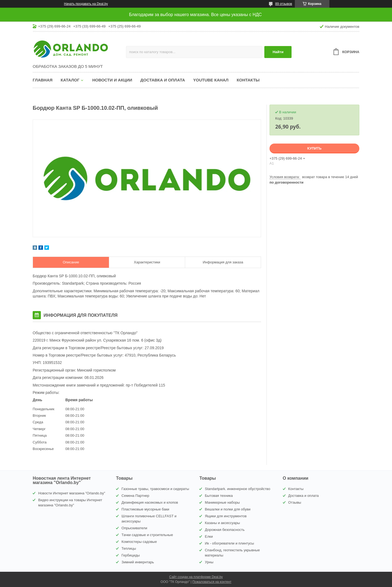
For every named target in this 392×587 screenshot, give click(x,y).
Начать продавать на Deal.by (86, 4)
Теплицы (129, 548)
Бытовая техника (219, 496)
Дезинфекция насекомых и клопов (150, 502)
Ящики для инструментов (226, 516)
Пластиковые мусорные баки (145, 509)
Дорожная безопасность (225, 530)
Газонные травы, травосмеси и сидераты (155, 489)
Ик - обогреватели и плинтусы (229, 543)
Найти (278, 52)
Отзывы (295, 502)
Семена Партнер (135, 496)
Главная (43, 80)
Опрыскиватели (134, 528)
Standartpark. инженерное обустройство (237, 489)
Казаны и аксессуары (222, 523)
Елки (209, 536)
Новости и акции (112, 80)
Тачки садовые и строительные (147, 535)
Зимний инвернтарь (138, 562)
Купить (314, 148)
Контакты (248, 80)
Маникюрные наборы (222, 502)
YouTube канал (211, 80)
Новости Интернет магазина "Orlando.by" (72, 493)
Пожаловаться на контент (212, 582)
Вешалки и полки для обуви (228, 509)
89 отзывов (284, 4)
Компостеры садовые (139, 542)
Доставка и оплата (163, 80)
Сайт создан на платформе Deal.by (196, 577)
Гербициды (131, 555)
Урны (209, 562)
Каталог (70, 80)
